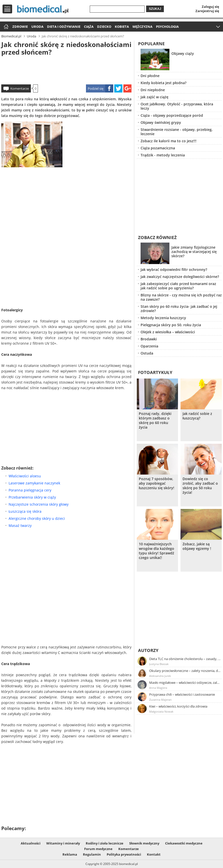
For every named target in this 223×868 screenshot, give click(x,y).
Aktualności (31, 843)
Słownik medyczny (144, 843)
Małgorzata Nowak (161, 711)
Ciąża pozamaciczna (158, 148)
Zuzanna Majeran (160, 700)
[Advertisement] (66, 69)
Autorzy (148, 650)
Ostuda (147, 353)
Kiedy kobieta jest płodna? (163, 83)
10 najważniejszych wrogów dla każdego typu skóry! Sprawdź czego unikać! (157, 551)
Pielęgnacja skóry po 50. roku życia (171, 325)
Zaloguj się (210, 7)
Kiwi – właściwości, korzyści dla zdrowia (178, 706)
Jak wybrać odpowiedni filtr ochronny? (174, 269)
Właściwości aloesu (25, 476)
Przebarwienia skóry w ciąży (32, 497)
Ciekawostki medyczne (184, 843)
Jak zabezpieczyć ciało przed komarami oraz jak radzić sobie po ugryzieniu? (178, 286)
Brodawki (149, 339)
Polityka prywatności (124, 854)
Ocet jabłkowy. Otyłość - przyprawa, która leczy (177, 106)
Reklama (70, 854)
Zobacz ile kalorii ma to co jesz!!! (169, 141)
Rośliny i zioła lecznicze (105, 843)
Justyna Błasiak (159, 664)
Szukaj (155, 9)
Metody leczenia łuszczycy (163, 318)
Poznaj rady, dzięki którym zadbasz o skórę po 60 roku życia (155, 420)
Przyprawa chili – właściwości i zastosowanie (182, 694)
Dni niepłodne (153, 90)
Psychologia (167, 27)
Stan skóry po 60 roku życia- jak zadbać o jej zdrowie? (179, 309)
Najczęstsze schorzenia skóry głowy (39, 504)
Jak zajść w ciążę (154, 97)
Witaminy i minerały (63, 843)
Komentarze (20, 88)
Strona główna (5, 27)
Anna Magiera (158, 688)
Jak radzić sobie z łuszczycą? (197, 416)
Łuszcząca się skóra (25, 511)
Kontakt (154, 854)
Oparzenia (149, 346)
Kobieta (122, 27)
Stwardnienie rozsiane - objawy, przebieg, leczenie (177, 132)
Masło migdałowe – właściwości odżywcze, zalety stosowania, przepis (185, 683)
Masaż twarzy (20, 525)
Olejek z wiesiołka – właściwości (168, 332)
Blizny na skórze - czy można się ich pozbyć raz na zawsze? (181, 297)
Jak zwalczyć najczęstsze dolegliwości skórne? (180, 277)
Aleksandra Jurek (160, 676)
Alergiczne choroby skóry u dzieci (37, 518)
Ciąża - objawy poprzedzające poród (172, 115)
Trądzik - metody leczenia (163, 155)
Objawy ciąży (183, 53)
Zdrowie (20, 27)
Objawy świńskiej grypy (161, 122)
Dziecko (104, 27)
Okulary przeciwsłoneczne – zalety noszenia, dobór (185, 671)
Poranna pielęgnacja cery (30, 490)
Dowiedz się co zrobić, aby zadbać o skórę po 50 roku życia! (200, 486)
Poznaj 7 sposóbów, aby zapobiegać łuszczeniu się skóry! (157, 483)
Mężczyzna (142, 27)
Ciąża (89, 27)
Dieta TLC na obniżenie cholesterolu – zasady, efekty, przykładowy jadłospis (185, 659)
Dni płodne (150, 76)
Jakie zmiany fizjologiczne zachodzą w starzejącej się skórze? (194, 252)
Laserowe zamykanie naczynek (34, 483)
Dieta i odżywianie (64, 27)
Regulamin (92, 854)
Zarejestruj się (207, 11)
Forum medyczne (98, 849)
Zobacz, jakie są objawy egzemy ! (197, 546)
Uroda (37, 27)
